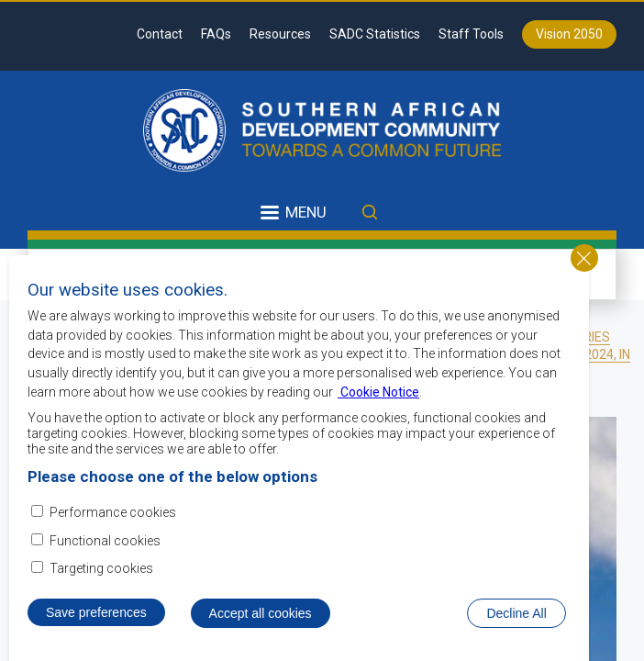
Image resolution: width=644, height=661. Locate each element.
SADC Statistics (375, 34)
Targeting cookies (101, 568)
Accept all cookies (261, 613)
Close (584, 258)
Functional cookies (105, 541)
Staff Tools (471, 34)
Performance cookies (113, 512)
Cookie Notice (378, 392)
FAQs (216, 34)
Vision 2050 (569, 34)
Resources (280, 34)
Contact (160, 34)
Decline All (516, 613)
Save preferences (96, 612)
